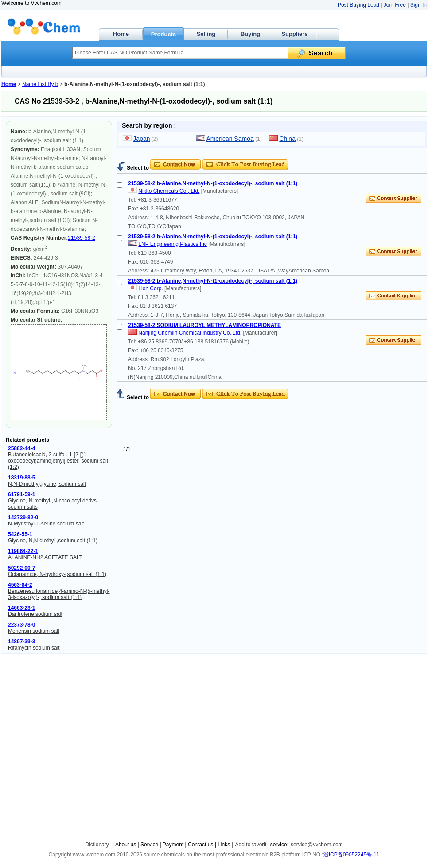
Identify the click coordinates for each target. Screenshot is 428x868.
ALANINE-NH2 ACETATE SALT (45, 557)
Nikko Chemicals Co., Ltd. (169, 191)
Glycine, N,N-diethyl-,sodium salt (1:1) (53, 541)
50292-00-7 (21, 568)
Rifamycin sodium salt (34, 648)
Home (121, 34)
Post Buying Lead (358, 5)
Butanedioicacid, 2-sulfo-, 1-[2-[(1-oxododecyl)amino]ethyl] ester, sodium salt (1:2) (58, 461)
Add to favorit (251, 845)
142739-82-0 (23, 518)
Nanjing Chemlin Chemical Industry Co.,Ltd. (190, 333)
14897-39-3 (21, 642)
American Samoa (230, 139)
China (287, 139)
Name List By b (40, 84)
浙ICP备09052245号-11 (352, 855)
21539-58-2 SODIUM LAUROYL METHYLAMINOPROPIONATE (204, 325)
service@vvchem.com (317, 845)
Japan (141, 139)
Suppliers (294, 34)
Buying (250, 34)
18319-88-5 (21, 478)
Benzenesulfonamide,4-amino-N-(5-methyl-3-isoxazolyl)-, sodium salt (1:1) (59, 594)
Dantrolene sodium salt (35, 614)
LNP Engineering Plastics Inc (173, 244)
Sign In (418, 5)
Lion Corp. (150, 288)
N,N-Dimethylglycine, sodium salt (47, 484)
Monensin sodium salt (34, 631)
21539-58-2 (81, 238)
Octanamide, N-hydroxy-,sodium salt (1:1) (57, 574)
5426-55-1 (20, 534)
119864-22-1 (23, 551)
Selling (206, 34)
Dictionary (97, 845)
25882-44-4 (21, 448)
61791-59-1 (21, 494)
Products (163, 34)
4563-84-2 (20, 585)
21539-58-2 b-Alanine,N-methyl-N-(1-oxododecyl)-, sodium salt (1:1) (213, 183)
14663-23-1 (21, 608)
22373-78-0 (21, 625)
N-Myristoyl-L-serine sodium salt (46, 524)
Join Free (395, 5)
